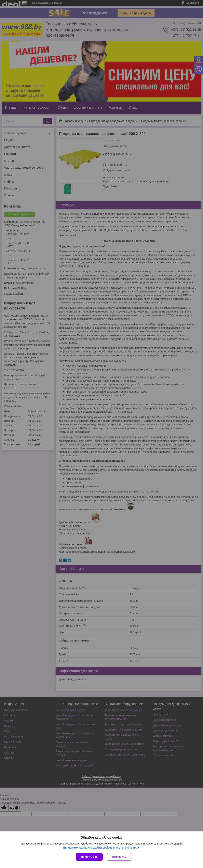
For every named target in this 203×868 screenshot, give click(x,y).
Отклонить (119, 857)
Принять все (89, 857)
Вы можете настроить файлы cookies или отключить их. (100, 848)
